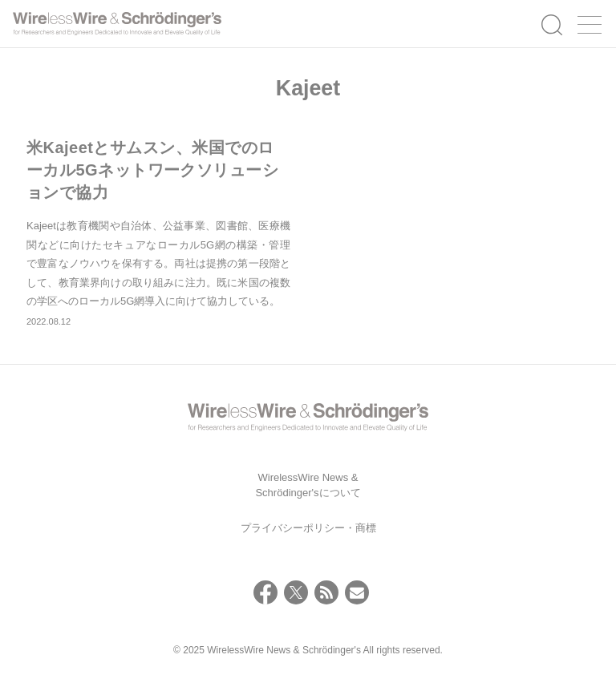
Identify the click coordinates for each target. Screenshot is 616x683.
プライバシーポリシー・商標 (308, 528)
